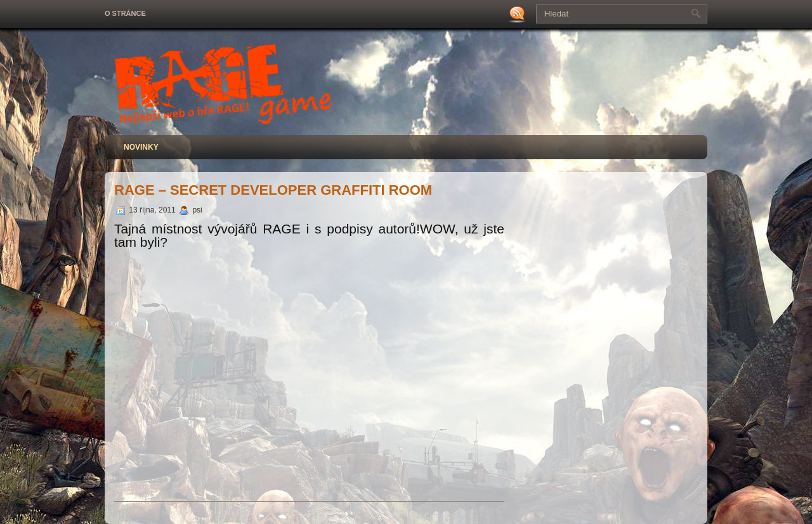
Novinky (141, 147)
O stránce (125, 13)
